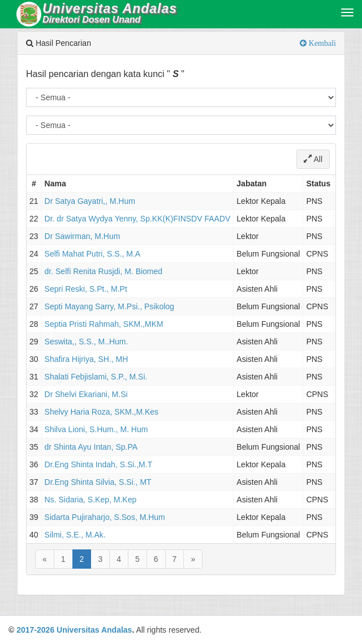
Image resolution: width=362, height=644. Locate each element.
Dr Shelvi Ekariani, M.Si (86, 394)
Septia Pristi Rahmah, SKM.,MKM (104, 324)
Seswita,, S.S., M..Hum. (87, 342)
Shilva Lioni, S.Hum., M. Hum (96, 429)
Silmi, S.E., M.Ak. (75, 535)
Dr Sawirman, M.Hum (83, 236)
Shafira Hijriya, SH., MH (87, 359)
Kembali (321, 43)
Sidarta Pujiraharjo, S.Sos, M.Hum (105, 517)
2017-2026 (35, 630)
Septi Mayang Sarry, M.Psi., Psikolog (109, 306)
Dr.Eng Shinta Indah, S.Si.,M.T (99, 464)
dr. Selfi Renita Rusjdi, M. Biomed (104, 271)
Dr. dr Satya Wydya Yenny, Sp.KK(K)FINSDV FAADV (138, 219)
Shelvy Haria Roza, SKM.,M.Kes (102, 412)
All (313, 159)
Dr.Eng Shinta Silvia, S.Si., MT (98, 482)
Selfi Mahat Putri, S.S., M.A (93, 254)
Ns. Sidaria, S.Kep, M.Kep (91, 500)
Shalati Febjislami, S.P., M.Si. (96, 377)
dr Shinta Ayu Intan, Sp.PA (91, 447)
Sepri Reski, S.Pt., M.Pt (86, 289)
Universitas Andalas (94, 630)
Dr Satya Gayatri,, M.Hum (90, 201)
